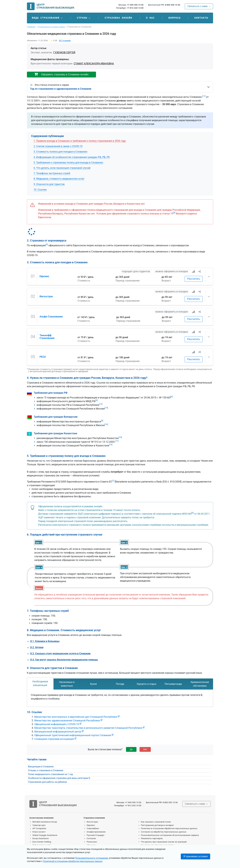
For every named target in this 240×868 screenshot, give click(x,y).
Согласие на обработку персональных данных (164, 832)
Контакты (201, 18)
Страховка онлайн (118, 18)
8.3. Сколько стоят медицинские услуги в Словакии (59, 653)
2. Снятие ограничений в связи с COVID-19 (58, 146)
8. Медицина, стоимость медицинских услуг (59, 179)
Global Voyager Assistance (45, 835)
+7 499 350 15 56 (135, 5)
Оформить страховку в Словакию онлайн (61, 74)
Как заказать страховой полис (156, 822)
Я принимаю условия (195, 856)
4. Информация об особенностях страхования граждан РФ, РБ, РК (72, 157)
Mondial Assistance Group (45, 822)
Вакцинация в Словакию (41, 767)
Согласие (91, 838)
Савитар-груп (39, 825)
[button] (47, 18)
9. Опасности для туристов (49, 184)
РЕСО (43, 357)
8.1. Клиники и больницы (43, 641)
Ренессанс (92, 842)
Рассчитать (194, 279)
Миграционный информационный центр (58, 732)
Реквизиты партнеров (152, 838)
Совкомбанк (93, 828)
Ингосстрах (46, 296)
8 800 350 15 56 (172, 5)
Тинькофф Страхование (47, 337)
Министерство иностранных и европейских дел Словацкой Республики (76, 717)
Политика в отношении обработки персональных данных (169, 828)
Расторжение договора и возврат (157, 825)
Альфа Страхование (51, 317)
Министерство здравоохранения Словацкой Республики (67, 721)
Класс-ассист (39, 832)
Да (131, 749)
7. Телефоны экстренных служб (52, 173)
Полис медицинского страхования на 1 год (50, 774)
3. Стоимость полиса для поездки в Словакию (60, 152)
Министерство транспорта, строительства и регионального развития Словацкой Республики (88, 728)
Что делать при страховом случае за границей (164, 842)
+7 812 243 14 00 (135, 8)
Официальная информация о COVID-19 (57, 724)
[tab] (40, 683)
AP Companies (39, 828)
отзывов (65, 41)
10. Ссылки (40, 190)
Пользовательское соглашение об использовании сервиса (170, 835)
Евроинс (44, 276)
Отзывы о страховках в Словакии (46, 770)
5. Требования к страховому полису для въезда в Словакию (68, 163)
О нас (150, 18)
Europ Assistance (41, 838)
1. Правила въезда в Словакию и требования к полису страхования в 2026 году (80, 141)
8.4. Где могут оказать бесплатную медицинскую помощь (62, 660)
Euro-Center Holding (42, 842)
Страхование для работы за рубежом (47, 782)
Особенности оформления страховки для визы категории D (59, 778)
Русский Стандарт (95, 835)
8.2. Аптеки (35, 647)
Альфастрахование (96, 832)
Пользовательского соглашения (92, 858)
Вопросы (174, 18)
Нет (145, 749)
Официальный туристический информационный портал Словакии (73, 735)
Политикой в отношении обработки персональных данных (73, 861)
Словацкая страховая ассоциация (54, 739)
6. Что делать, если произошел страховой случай (62, 168)
